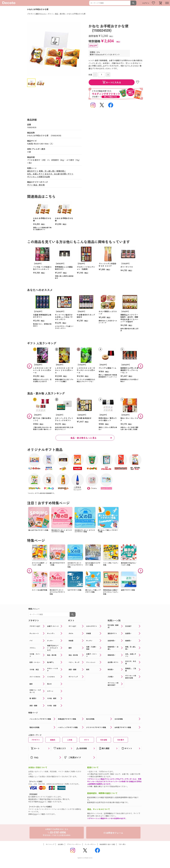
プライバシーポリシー (74, 844)
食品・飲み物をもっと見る (84, 438)
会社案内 (61, 844)
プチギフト (36, 740)
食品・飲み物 (39, 185)
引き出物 (104, 740)
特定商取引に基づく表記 (107, 844)
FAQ (41, 802)
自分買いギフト (67, 174)
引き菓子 (121, 740)
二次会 (70, 740)
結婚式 (53, 740)
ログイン (146, 3)
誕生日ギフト (33, 171)
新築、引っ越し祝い (47, 171)
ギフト (30, 185)
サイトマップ (50, 844)
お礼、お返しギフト (36, 174)
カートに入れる (112, 82)
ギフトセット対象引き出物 (38, 177)
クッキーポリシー (90, 844)
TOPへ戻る (122, 844)
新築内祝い (61, 171)
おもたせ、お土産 (52, 174)
